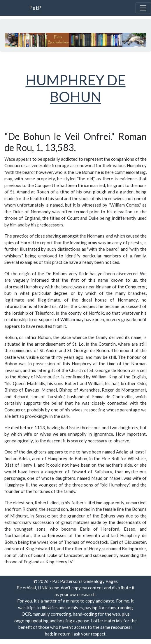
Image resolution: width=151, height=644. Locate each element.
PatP (35, 8)
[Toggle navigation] (143, 8)
